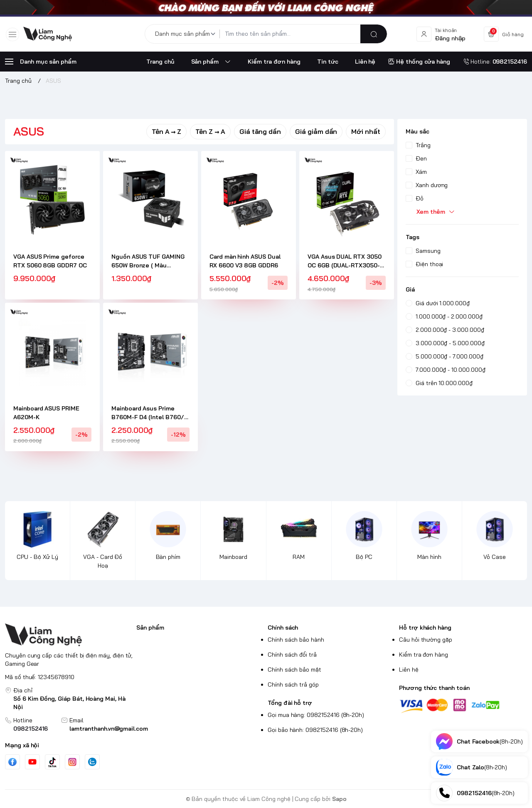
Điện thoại (424, 264)
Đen (416, 158)
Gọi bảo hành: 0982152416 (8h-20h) (315, 730)
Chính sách (283, 628)
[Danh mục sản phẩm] (187, 34)
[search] (374, 34)
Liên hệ (409, 670)
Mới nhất (366, 131)
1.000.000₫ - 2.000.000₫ (444, 316)
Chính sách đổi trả (292, 655)
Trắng (418, 145)
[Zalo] (92, 762)
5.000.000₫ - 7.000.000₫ (445, 356)
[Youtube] (32, 762)
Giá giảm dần (316, 131)
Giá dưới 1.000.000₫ (438, 303)
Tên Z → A (210, 131)
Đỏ (415, 198)
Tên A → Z (167, 131)
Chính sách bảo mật (294, 670)
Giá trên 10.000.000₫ (439, 383)
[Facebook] (12, 762)
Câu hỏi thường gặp (426, 640)
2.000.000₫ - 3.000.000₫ (445, 330)
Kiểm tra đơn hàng (424, 655)
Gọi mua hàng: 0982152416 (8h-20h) (316, 715)
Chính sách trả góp (293, 684)
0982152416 (31, 729)
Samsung (423, 251)
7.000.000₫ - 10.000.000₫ (446, 370)
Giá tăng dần (260, 131)
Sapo (339, 799)
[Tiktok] (52, 762)
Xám (416, 172)
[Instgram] (72, 762)
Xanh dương (427, 185)
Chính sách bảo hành (296, 640)
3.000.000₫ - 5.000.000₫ (445, 343)
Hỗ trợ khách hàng (425, 628)
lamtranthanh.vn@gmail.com (109, 729)
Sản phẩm (150, 628)
